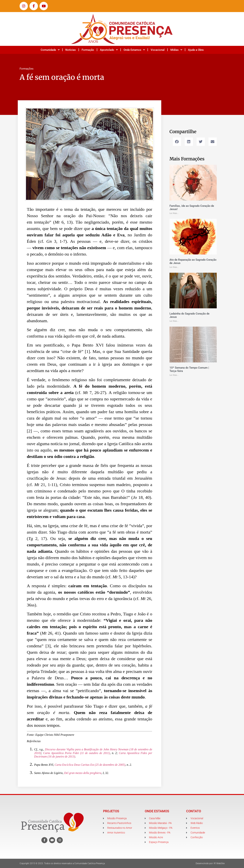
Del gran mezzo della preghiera (83, 773)
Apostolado (109, 50)
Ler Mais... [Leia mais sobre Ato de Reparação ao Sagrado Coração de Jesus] (174, 267)
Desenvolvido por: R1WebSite (210, 863)
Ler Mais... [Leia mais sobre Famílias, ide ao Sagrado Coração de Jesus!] (174, 213)
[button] (177, 142)
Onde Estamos (134, 50)
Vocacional (158, 50)
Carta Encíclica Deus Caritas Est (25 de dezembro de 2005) (90, 765)
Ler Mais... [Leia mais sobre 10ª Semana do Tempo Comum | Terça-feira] (174, 375)
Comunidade (50, 50)
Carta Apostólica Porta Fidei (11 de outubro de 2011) (77, 753)
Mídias (176, 50)
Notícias (71, 50)
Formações (27, 69)
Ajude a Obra (196, 50)
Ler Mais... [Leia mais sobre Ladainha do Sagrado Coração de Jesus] (174, 321)
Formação (88, 50)
